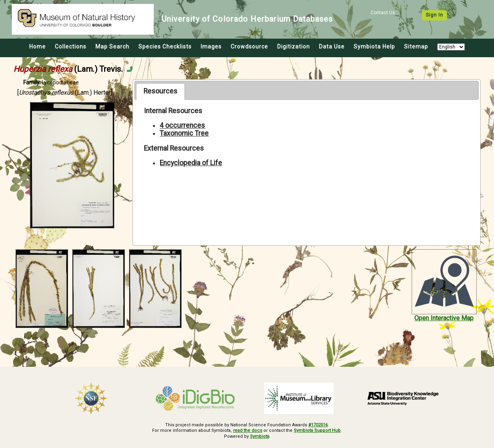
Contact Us (383, 13)
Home (37, 47)
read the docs (248, 430)
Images (211, 47)
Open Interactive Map (444, 318)
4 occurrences (182, 125)
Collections (71, 47)
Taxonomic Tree (184, 133)
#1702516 (318, 425)
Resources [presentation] (160, 91)
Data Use (332, 47)
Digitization (294, 47)
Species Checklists (165, 47)
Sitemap (416, 47)
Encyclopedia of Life (191, 163)
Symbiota (260, 436)
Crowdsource (249, 47)
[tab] (160, 91)
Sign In (434, 15)
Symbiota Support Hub (317, 430)
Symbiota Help (374, 47)
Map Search (112, 47)
